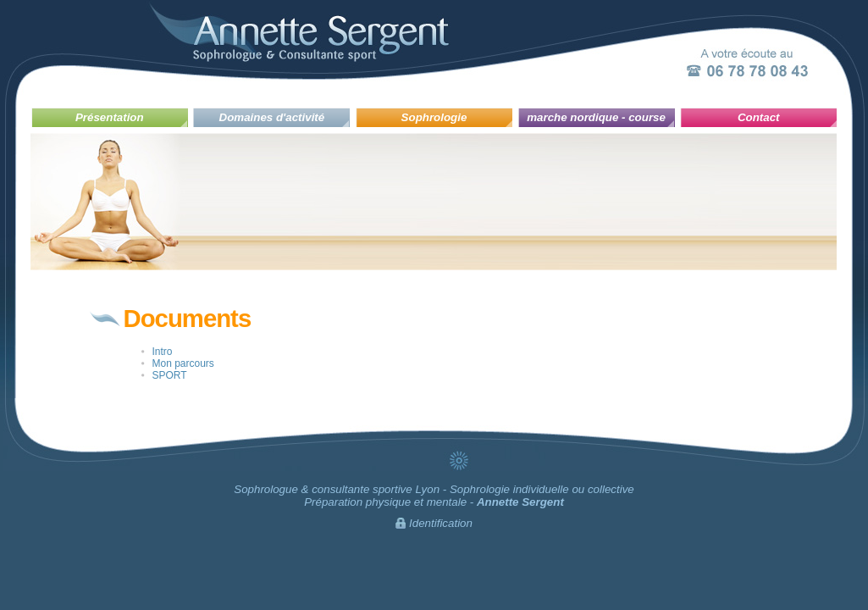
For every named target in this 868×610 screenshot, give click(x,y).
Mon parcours (183, 363)
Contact (759, 117)
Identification (441, 523)
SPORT (170, 375)
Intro (163, 352)
